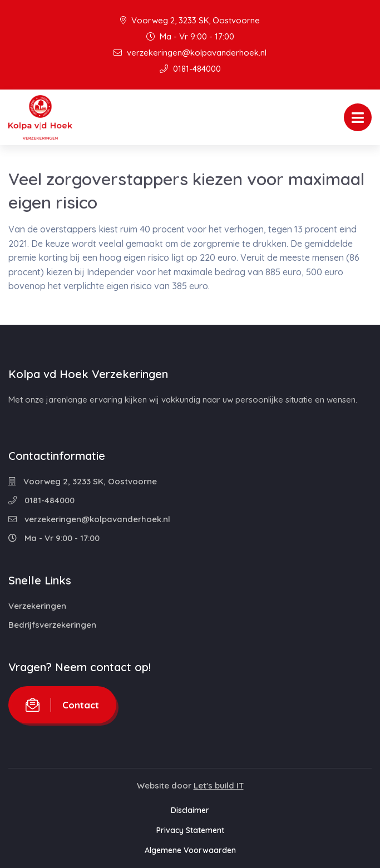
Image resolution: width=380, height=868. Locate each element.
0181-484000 (190, 69)
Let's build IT (219, 785)
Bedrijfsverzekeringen (52, 625)
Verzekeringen (37, 606)
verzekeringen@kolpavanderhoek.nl (190, 53)
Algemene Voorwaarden (190, 850)
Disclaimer (190, 810)
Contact (62, 705)
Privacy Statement (190, 830)
